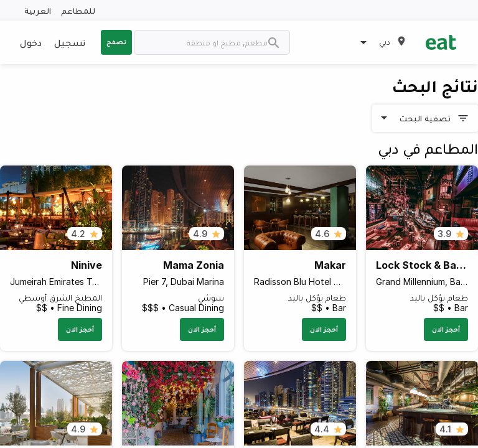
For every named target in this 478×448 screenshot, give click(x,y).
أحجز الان (446, 329)
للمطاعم (78, 10)
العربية (38, 10)
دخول (31, 42)
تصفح (116, 42)
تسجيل (70, 42)
